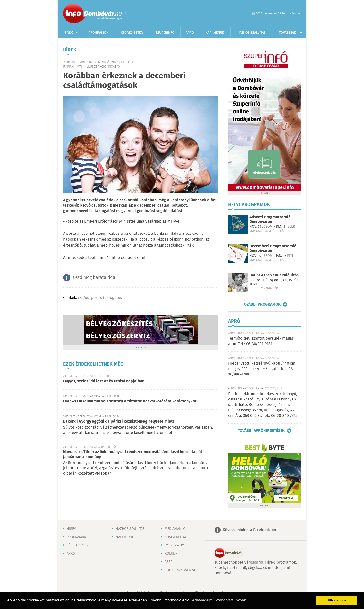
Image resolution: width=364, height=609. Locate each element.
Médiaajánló (175, 529)
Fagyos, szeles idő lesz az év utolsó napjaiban (104, 381)
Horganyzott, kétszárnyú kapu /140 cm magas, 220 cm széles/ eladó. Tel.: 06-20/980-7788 (262, 369)
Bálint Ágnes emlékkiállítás (274, 275)
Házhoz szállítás (252, 33)
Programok (98, 33)
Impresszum (175, 545)
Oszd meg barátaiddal (95, 278)
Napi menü (124, 537)
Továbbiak (287, 33)
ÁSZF (168, 562)
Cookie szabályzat (180, 570)
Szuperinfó (165, 33)
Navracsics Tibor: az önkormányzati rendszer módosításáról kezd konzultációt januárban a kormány (133, 455)
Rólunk (171, 554)
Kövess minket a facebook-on (249, 530)
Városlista (126, 14)
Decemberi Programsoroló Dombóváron (273, 249)
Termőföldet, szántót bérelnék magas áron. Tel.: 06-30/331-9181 (261, 341)
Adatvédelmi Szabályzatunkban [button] (219, 600)
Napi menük (215, 33)
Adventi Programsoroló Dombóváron (270, 219)
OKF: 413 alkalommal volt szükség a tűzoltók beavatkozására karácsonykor (130, 401)
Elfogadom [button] (337, 600)
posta (96, 298)
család (84, 298)
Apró (190, 33)
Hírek (68, 33)
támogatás (112, 298)
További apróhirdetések (261, 431)
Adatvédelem (175, 537)
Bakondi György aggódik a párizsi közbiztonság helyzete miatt (119, 421)
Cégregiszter (132, 33)
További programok (261, 304)
